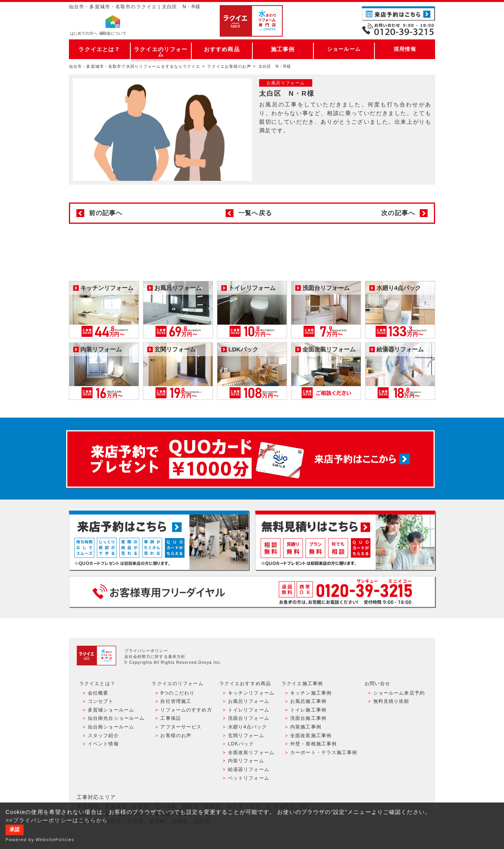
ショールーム (344, 49)
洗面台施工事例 (308, 718)
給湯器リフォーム (249, 769)
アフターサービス (181, 727)
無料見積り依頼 (391, 701)
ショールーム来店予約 (399, 693)
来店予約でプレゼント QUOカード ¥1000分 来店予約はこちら (250, 459)
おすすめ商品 (222, 49)
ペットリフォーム (249, 778)
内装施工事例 (306, 727)
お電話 (398, 29)
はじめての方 (83, 34)
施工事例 (283, 49)
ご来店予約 (398, 14)
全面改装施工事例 (311, 736)
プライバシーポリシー (146, 651)
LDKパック (241, 744)
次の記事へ (398, 213)
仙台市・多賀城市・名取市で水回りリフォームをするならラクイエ (135, 66)
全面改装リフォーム (251, 752)
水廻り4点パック (248, 727)
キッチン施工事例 (311, 693)
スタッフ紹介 (103, 736)
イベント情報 (103, 744)
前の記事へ (106, 213)
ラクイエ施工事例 (302, 684)
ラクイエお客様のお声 (229, 66)
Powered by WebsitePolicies (40, 839)
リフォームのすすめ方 (186, 710)
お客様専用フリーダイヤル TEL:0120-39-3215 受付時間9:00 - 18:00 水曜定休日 (252, 592)
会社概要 (98, 693)
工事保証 (170, 718)
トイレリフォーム (249, 710)
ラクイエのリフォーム (161, 49)
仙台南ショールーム (111, 727)
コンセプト (101, 701)
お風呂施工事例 (308, 701)
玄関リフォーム (246, 736)
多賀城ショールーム (111, 710)
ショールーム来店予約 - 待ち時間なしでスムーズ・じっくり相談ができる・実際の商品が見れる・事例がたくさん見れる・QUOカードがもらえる (159, 540)
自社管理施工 (176, 701)
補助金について (113, 34)
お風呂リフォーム (249, 701)
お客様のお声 (176, 736)
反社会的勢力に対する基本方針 (155, 657)
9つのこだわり (177, 693)
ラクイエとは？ (99, 49)
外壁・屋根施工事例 (313, 744)
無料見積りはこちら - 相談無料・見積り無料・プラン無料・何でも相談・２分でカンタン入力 (345, 540)
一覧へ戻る (255, 213)
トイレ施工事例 (308, 710)
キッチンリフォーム (251, 693)
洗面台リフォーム (249, 718)
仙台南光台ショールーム (116, 718)
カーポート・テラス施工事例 (324, 752)
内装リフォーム (246, 761)
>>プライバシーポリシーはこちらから (57, 820)
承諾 (15, 830)
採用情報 (405, 49)
